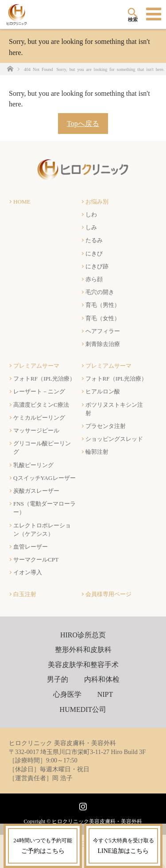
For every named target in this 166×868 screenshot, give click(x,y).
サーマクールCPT (36, 560)
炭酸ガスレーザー (36, 491)
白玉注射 (25, 594)
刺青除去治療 (103, 344)
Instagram (82, 805)
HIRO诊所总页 (83, 635)
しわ (91, 214)
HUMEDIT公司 (83, 709)
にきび (94, 253)
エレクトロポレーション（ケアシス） (42, 530)
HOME (22, 202)
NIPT (105, 694)
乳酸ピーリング (33, 465)
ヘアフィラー (103, 331)
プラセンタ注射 (106, 426)
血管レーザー (31, 547)
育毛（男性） (103, 305)
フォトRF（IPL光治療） (44, 379)
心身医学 (67, 694)
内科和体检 (102, 679)
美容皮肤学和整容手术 (83, 665)
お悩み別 (97, 202)
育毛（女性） (103, 318)
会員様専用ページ (108, 594)
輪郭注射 (97, 452)
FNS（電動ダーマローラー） (44, 508)
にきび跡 (97, 266)
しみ (91, 227)
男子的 (58, 679)
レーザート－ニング (39, 391)
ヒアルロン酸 (103, 391)
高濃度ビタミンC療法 (41, 405)
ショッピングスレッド (114, 439)
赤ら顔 (94, 279)
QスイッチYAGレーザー (44, 478)
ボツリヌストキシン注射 (114, 409)
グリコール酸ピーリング (42, 448)
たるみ (94, 240)
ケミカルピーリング (39, 418)
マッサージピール (36, 430)
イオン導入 (28, 572)
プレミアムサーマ (36, 366)
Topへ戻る (83, 124)
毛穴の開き (100, 292)
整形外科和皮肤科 (83, 650)
